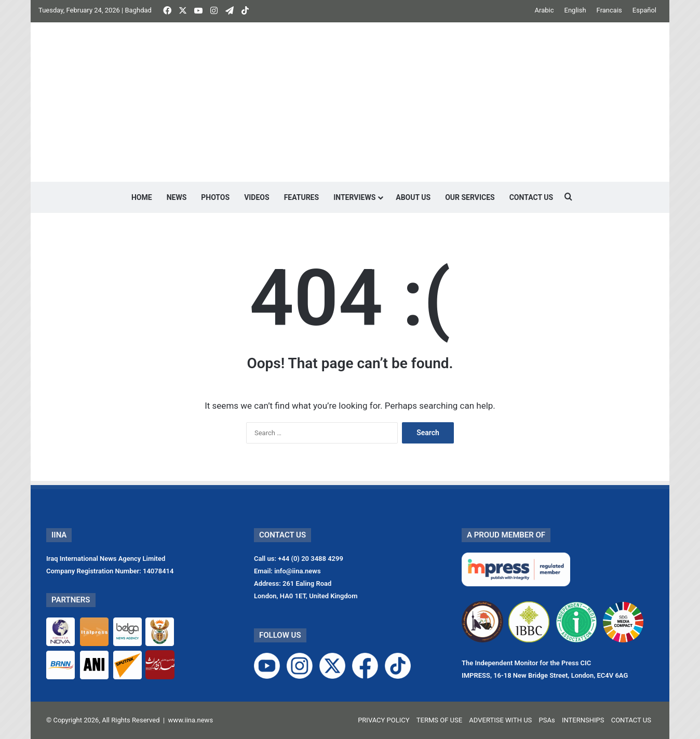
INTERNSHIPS (583, 720)
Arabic (544, 10)
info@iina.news (298, 571)
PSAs (547, 720)
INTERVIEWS (354, 197)
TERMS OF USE (439, 720)
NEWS (177, 197)
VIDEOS (257, 197)
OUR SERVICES (470, 197)
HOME (142, 197)
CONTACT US (531, 197)
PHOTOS (215, 197)
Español (644, 10)
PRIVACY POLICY (383, 720)
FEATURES (302, 197)
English (575, 10)
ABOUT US (413, 197)
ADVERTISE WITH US (500, 720)
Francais (609, 10)
